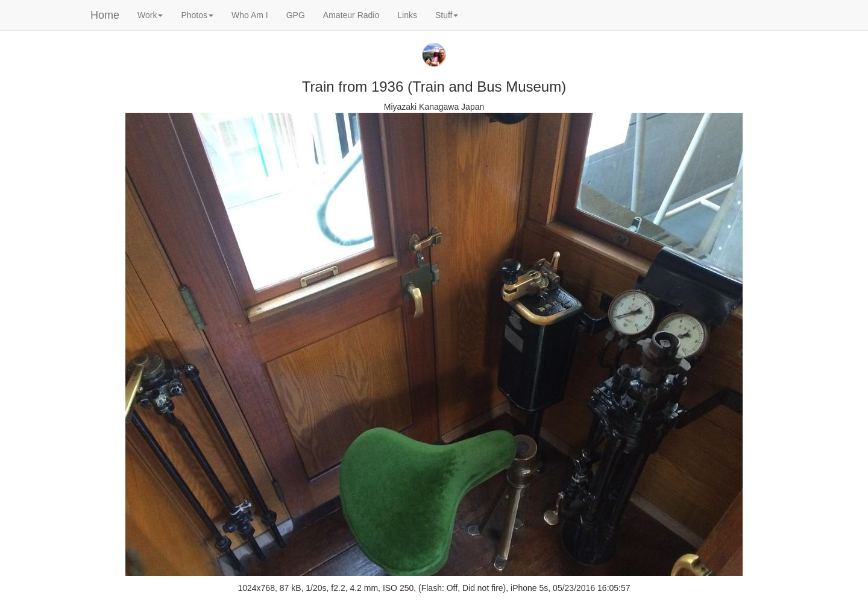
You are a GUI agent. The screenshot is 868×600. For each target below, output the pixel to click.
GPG (296, 15)
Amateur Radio (351, 15)
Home (105, 15)
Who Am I (250, 15)
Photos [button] (197, 15)
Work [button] (150, 15)
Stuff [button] (447, 15)
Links (407, 15)
